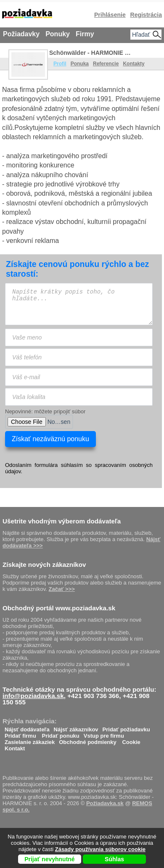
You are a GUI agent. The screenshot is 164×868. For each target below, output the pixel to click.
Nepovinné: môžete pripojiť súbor (45, 411)
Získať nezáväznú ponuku (50, 439)
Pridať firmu (20, 734)
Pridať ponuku (60, 734)
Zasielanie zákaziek (30, 740)
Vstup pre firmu (104, 734)
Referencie (106, 64)
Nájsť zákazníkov (76, 727)
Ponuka (80, 64)
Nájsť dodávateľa (27, 727)
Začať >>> (62, 589)
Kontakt (15, 746)
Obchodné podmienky (88, 740)
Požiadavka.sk (105, 803)
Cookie (131, 740)
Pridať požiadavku (126, 727)
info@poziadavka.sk (33, 696)
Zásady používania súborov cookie (100, 849)
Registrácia (146, 15)
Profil (60, 64)
